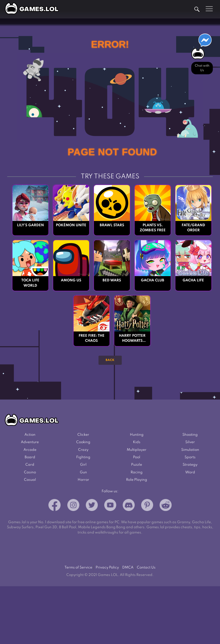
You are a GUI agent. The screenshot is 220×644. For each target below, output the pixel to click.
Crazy (83, 450)
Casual (30, 480)
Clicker (83, 435)
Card (30, 465)
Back (110, 360)
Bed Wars (112, 280)
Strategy (190, 465)
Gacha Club (153, 280)
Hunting (137, 435)
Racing (137, 472)
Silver (190, 442)
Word (190, 472)
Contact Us (146, 568)
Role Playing (137, 480)
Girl (83, 465)
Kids (137, 442)
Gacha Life (193, 280)
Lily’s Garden (30, 225)
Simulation (190, 450)
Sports (190, 457)
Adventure (30, 442)
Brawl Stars (112, 225)
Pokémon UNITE (71, 225)
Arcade (30, 450)
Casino (30, 472)
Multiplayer (137, 450)
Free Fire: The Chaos (92, 338)
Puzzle (137, 465)
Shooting (190, 435)
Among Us (71, 280)
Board (30, 457)
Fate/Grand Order (193, 228)
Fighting (83, 457)
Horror (83, 480)
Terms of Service (78, 568)
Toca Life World (30, 283)
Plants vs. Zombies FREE (153, 228)
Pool (137, 457)
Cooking (83, 442)
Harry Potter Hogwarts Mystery (132, 339)
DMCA (128, 568)
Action (30, 435)
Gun (83, 472)
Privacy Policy (107, 568)
